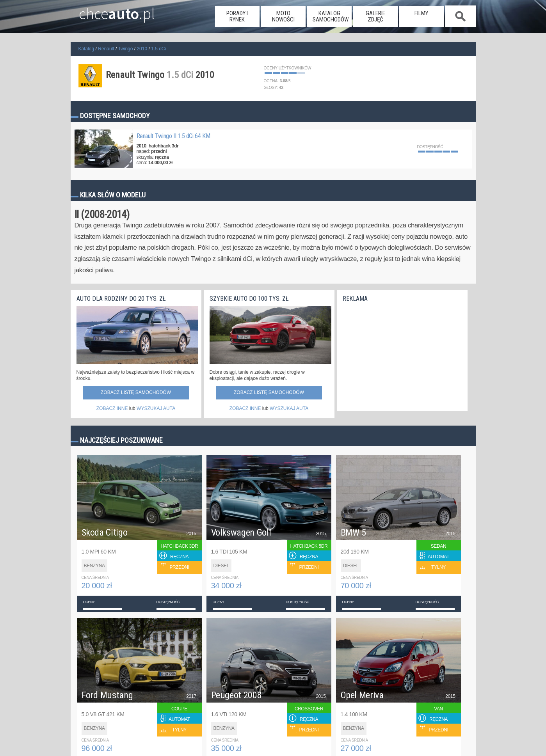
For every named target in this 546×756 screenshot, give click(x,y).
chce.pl (109, 11)
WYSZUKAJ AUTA (156, 408)
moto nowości (283, 16)
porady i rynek (237, 16)
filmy (421, 13)
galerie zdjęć (375, 16)
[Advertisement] (401, 355)
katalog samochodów (331, 16)
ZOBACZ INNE (112, 408)
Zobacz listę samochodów (136, 392)
